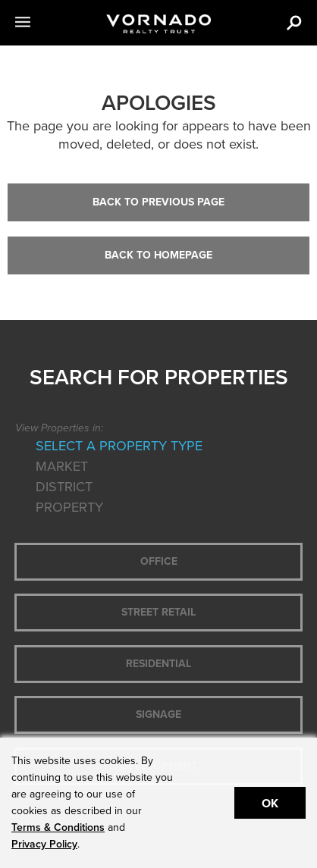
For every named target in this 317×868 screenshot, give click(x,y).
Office (159, 561)
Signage (158, 714)
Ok (270, 804)
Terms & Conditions (58, 827)
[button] (41, 23)
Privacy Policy (44, 844)
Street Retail (158, 612)
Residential (158, 664)
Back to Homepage (158, 255)
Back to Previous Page (158, 202)
